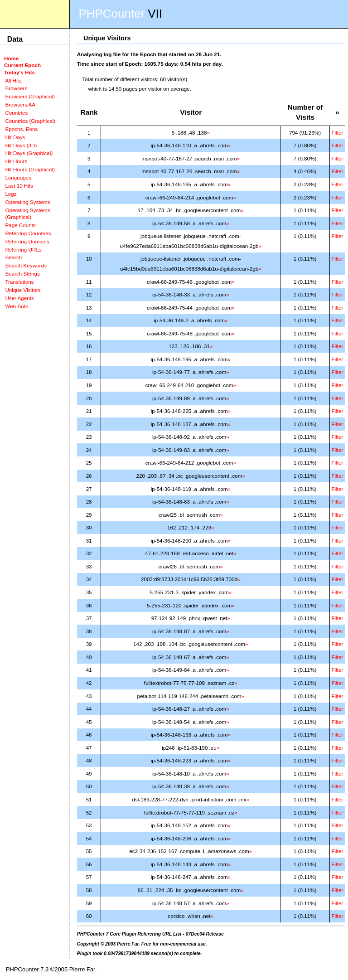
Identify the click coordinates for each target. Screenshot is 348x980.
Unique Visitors (23, 290)
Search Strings (22, 274)
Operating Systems (27, 202)
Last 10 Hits (19, 186)
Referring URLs (23, 250)
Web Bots (16, 306)
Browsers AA (20, 104)
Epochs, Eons (21, 129)
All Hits (13, 80)
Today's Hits (19, 72)
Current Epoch (22, 65)
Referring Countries (28, 233)
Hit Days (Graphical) (29, 153)
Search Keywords (26, 265)
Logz (11, 194)
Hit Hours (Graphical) (30, 169)
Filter (337, 133)
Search (13, 257)
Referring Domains (27, 241)
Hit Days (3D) (21, 145)
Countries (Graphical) (30, 121)
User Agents (19, 298)
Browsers (16, 88)
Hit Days (15, 137)
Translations (19, 282)
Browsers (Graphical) (30, 96)
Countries (16, 113)
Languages (18, 177)
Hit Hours (16, 161)
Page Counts (20, 225)
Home (11, 58)
